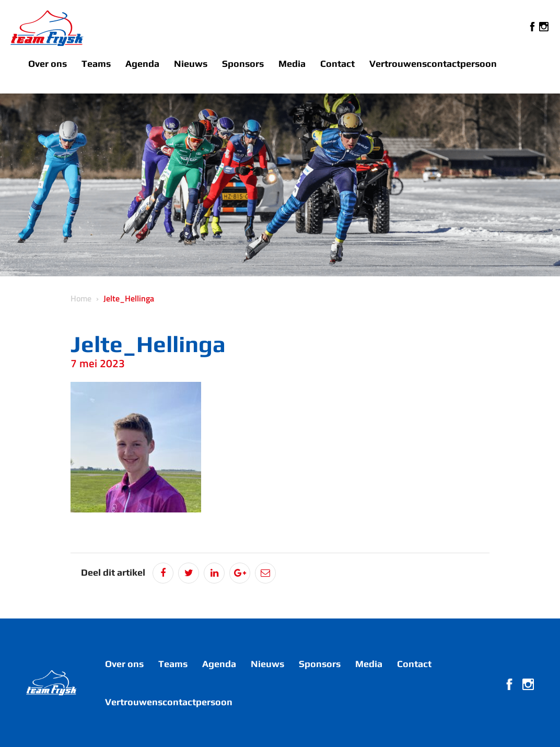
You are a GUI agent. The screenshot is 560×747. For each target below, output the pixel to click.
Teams (96, 63)
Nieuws (191, 63)
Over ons (48, 63)
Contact (337, 63)
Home (81, 298)
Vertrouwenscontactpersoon (433, 63)
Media (292, 63)
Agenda (142, 63)
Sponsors (243, 63)
